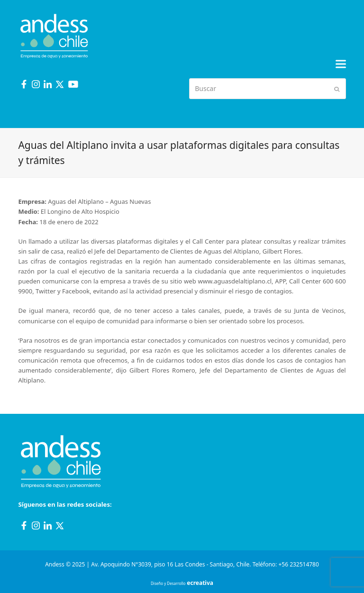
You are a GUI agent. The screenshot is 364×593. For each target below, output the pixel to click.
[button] (341, 64)
